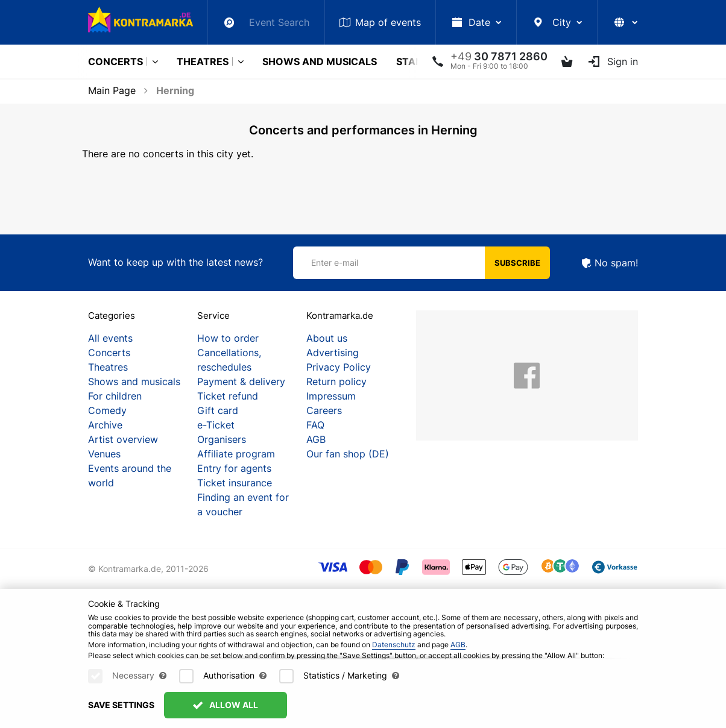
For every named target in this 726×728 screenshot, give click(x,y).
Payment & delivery (241, 381)
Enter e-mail (335, 262)
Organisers (222, 439)
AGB (316, 439)
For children (115, 396)
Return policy (336, 381)
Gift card (218, 410)
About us (327, 338)
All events (110, 338)
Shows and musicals (320, 61)
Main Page (112, 90)
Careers (324, 410)
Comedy (107, 410)
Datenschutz (394, 645)
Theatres (203, 61)
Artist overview (123, 439)
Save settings (121, 705)
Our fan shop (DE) (348, 454)
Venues (104, 454)
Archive (105, 425)
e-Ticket (216, 425)
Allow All (226, 705)
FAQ (315, 425)
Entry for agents (234, 468)
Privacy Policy (339, 367)
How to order (228, 338)
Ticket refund (228, 396)
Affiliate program (236, 454)
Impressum (331, 396)
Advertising (333, 353)
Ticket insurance (235, 483)
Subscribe (517, 263)
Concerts (115, 61)
